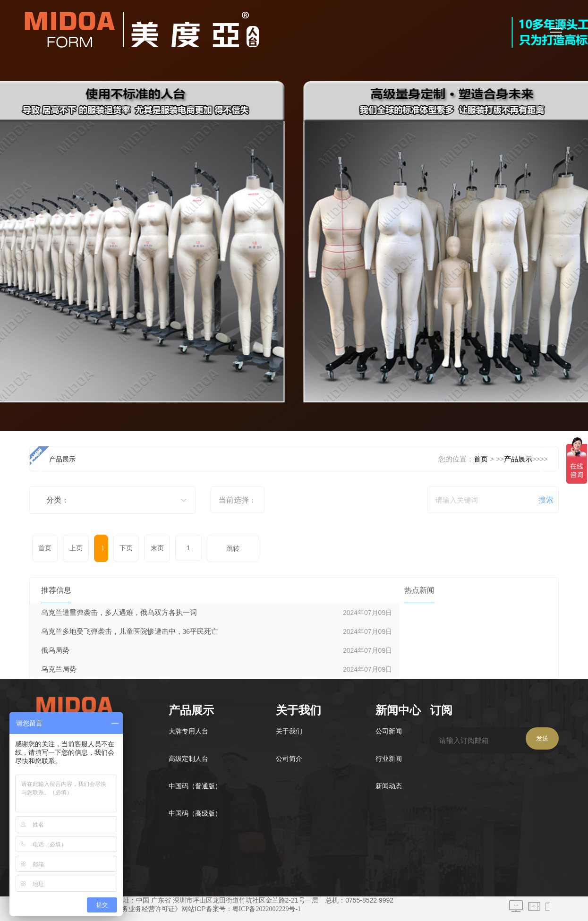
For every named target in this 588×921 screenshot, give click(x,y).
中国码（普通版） (195, 786)
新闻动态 (389, 786)
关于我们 (289, 731)
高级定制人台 (188, 759)
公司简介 (289, 759)
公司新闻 (389, 731)
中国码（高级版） (195, 814)
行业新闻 (389, 759)
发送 (542, 738)
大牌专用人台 (188, 731)
